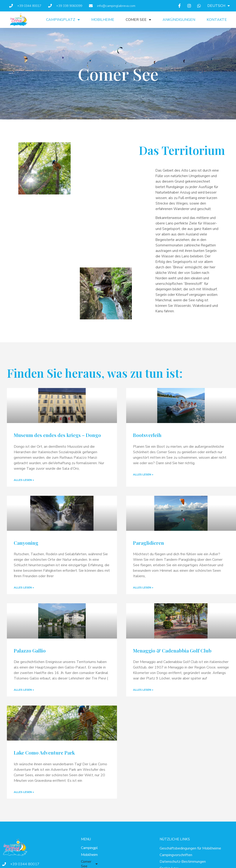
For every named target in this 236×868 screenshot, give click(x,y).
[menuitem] (219, 6)
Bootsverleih (147, 435)
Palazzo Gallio (30, 650)
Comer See (138, 20)
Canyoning (26, 543)
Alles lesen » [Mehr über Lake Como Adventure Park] (24, 792)
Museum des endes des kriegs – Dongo (57, 435)
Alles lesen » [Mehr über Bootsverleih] (143, 474)
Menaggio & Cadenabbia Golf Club (172, 650)
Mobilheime (103, 20)
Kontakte (217, 20)
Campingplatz (63, 20)
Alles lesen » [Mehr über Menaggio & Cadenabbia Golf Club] (143, 690)
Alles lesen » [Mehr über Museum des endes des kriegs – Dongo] (24, 480)
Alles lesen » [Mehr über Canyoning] (24, 588)
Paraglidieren (149, 543)
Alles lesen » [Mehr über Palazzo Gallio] (24, 690)
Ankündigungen (179, 20)
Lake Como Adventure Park (44, 752)
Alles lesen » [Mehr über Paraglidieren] (143, 588)
